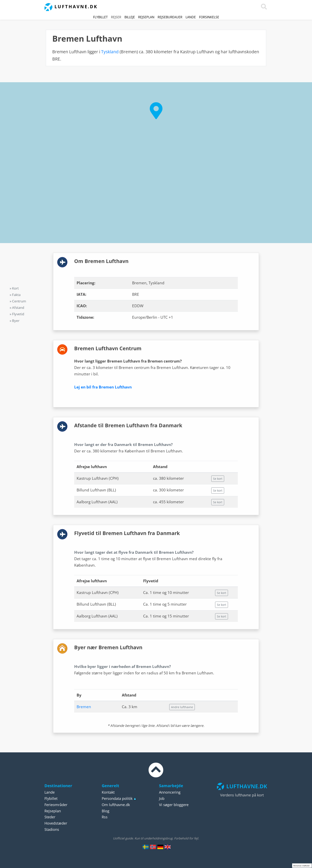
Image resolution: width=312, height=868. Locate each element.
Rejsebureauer (170, 17)
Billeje (130, 17)
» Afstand (17, 308)
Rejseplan (146, 17)
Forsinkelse (209, 17)
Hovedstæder (56, 823)
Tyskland (110, 52)
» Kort (14, 288)
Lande (191, 17)
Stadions (52, 829)
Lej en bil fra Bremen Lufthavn (103, 387)
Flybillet (100, 17)
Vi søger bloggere (174, 805)
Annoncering (170, 792)
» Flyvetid (17, 314)
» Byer (15, 321)
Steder (50, 817)
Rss (105, 817)
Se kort (218, 479)
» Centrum (18, 301)
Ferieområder (56, 805)
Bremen (84, 707)
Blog (106, 811)
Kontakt (108, 792)
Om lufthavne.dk (116, 805)
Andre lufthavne (182, 707)
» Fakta (15, 295)
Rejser (116, 17)
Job (162, 798)
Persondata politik (117, 798)
